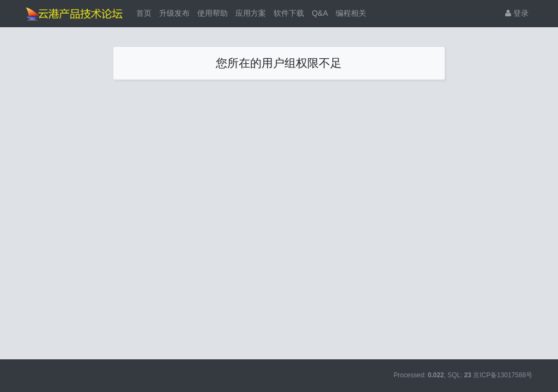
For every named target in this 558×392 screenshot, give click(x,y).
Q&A (320, 13)
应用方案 (251, 13)
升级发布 (174, 13)
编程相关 (351, 13)
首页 (144, 13)
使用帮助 (213, 13)
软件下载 (289, 13)
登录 (517, 13)
